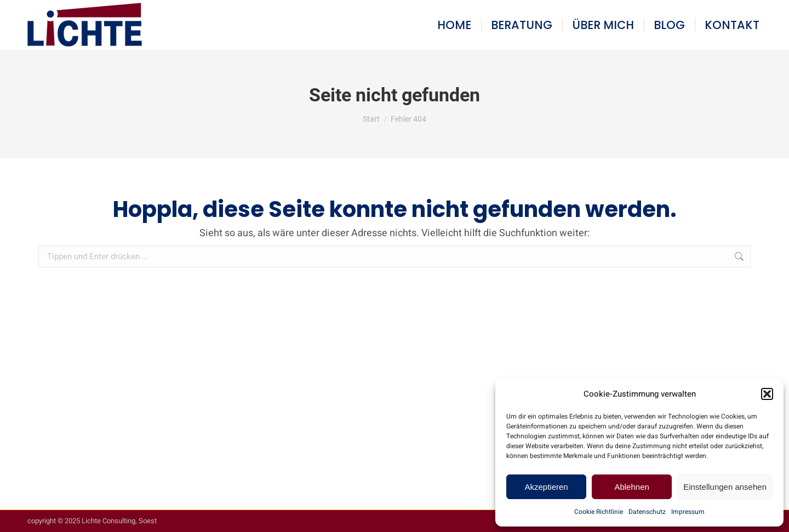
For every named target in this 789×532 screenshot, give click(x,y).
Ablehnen (631, 487)
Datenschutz (647, 512)
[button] (767, 394)
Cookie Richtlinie (599, 512)
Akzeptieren (546, 487)
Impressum (688, 512)
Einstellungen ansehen (725, 487)
